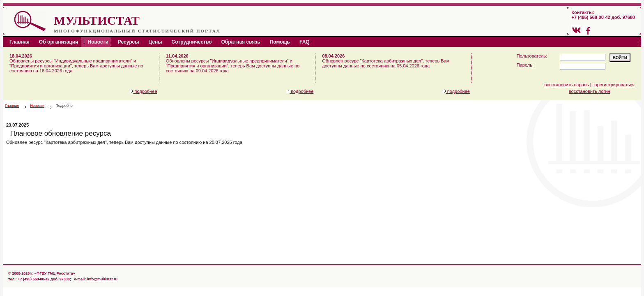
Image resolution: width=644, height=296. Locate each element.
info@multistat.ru (102, 279)
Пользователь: (532, 56)
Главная (12, 106)
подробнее (143, 91)
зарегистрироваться (614, 85)
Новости (37, 106)
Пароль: (525, 65)
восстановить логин (590, 91)
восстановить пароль (567, 85)
